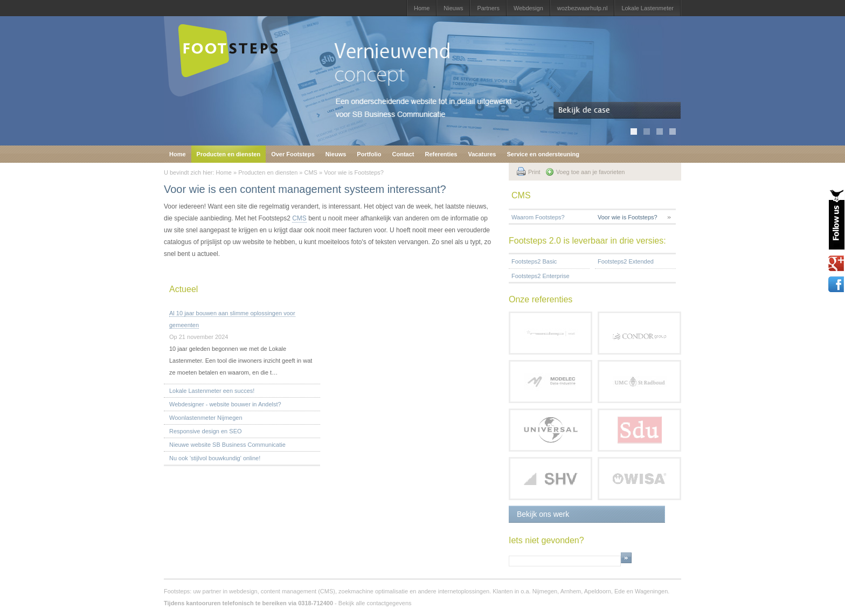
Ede (620, 591)
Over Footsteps (293, 154)
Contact (403, 154)
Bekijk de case (617, 110)
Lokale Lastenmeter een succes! (212, 391)
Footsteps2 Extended (626, 261)
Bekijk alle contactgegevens (375, 603)
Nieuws (453, 8)
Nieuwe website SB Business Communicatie (227, 445)
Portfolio (369, 154)
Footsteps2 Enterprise (541, 276)
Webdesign (528, 8)
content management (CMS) (298, 591)
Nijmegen (545, 591)
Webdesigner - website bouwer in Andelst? (225, 404)
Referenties (441, 154)
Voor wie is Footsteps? (354, 172)
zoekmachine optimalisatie (373, 591)
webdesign (243, 591)
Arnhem (571, 591)
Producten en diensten (229, 154)
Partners (488, 8)
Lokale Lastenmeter (647, 8)
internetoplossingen (464, 591)
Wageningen (651, 591)
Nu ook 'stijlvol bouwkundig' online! (215, 458)
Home (422, 8)
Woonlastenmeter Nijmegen (206, 418)
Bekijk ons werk (543, 514)
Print (534, 172)
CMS (311, 172)
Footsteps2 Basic (534, 261)
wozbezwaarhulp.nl (583, 8)
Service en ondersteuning (543, 154)
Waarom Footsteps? (538, 217)
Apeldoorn (598, 591)
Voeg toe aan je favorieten (591, 172)
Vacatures (482, 154)
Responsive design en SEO (206, 431)
